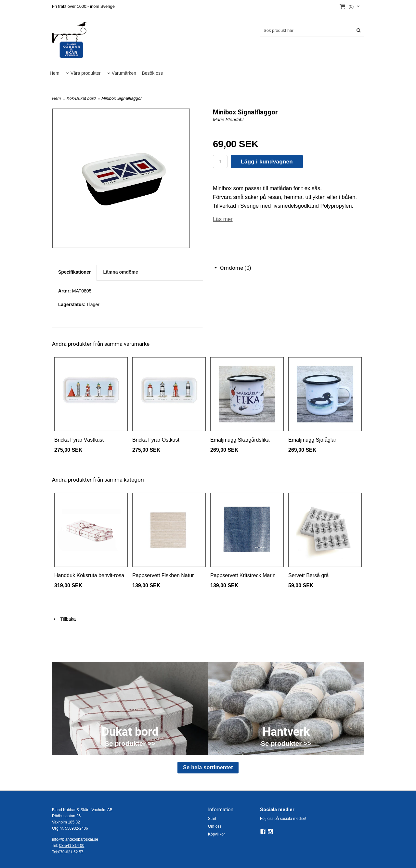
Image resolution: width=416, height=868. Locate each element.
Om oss (215, 826)
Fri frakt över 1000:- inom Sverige (83, 6)
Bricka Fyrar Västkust (79, 440)
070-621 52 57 (71, 852)
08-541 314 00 (72, 846)
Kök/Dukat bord (82, 98)
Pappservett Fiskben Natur (163, 575)
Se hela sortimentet (208, 767)
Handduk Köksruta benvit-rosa (89, 575)
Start (212, 819)
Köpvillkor (216, 834)
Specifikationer (74, 272)
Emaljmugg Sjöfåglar (312, 440)
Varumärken (124, 73)
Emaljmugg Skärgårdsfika (240, 440)
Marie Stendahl (228, 120)
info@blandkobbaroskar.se (75, 839)
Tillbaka (64, 619)
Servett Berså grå (309, 575)
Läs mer (223, 219)
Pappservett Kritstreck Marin (243, 575)
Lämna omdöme (120, 272)
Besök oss (152, 73)
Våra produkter (86, 73)
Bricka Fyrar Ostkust (156, 440)
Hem (55, 73)
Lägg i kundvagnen (267, 162)
